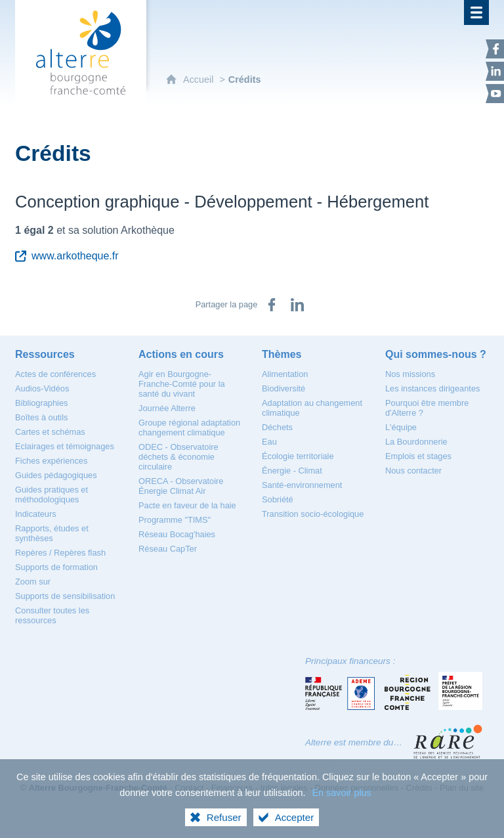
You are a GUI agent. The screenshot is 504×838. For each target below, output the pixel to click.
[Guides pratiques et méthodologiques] (52, 495)
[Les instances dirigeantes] (432, 388)
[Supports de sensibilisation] (65, 596)
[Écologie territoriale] (298, 456)
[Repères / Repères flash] (60, 553)
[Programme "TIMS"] (175, 520)
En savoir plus (341, 810)
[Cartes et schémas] (50, 432)
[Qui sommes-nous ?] (436, 354)
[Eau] (269, 442)
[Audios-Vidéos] (42, 388)
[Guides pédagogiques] (56, 475)
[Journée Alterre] (167, 408)
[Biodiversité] (283, 388)
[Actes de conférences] (55, 374)
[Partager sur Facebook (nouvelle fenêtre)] (272, 305)
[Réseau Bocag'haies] (177, 534)
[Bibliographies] (41, 403)
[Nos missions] (410, 374)
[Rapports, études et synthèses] (52, 533)
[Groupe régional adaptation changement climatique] (189, 428)
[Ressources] (45, 354)
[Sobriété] (278, 499)
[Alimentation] (285, 374)
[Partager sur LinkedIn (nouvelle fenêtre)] (297, 305)
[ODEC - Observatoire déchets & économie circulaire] (178, 457)
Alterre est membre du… (354, 742)
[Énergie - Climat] (292, 471)
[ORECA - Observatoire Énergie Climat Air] (181, 486)
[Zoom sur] (33, 582)
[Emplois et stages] (418, 456)
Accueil (199, 79)
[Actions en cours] (181, 354)
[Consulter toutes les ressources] (52, 615)
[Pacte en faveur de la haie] (187, 505)
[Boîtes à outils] (41, 417)
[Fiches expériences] (51, 461)
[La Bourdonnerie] (416, 442)
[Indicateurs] (36, 514)
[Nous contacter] (413, 471)
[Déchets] (277, 427)
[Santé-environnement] (302, 485)
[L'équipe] (401, 427)
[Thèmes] (282, 354)
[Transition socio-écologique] (313, 514)
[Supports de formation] (56, 567)
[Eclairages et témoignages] (65, 446)
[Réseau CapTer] (168, 549)
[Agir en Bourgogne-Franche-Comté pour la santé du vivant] (182, 384)
